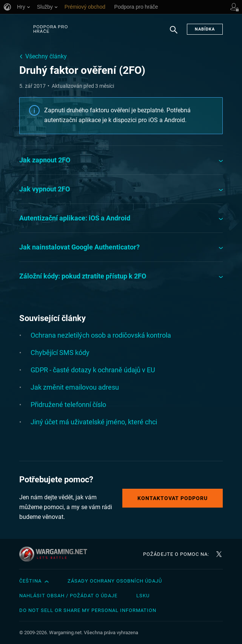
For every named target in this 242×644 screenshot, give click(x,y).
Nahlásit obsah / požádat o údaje (68, 596)
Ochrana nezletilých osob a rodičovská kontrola (101, 335)
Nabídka (205, 29)
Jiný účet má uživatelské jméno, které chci (94, 422)
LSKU (143, 596)
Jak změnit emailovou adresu (75, 387)
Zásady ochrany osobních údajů (115, 581)
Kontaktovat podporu (173, 498)
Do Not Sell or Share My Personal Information (88, 610)
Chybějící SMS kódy (60, 353)
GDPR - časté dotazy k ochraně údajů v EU (93, 370)
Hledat (174, 34)
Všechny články (46, 56)
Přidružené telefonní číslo (68, 405)
